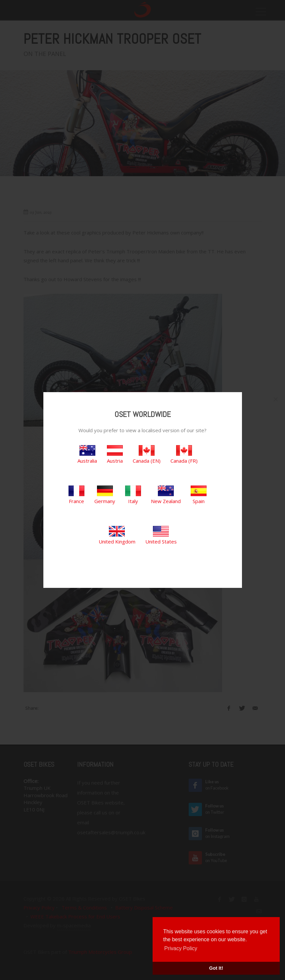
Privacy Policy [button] (181, 948)
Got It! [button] (216, 968)
